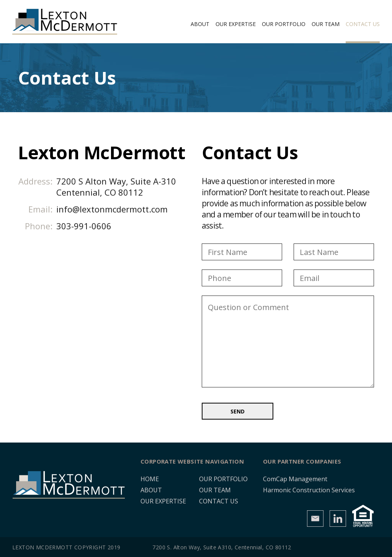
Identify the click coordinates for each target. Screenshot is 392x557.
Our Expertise (236, 24)
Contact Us (363, 24)
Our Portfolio (284, 24)
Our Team (326, 24)
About (200, 24)
